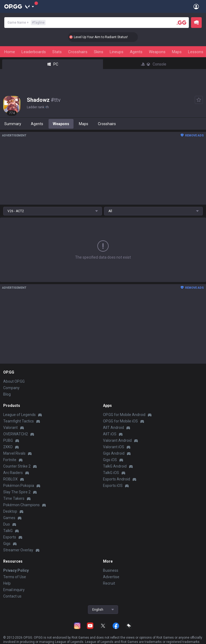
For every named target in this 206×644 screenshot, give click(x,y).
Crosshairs (78, 52)
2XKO (8, 447)
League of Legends (19, 415)
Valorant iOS (114, 447)
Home (10, 52)
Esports (10, 537)
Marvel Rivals (14, 453)
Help (7, 583)
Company (11, 388)
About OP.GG (14, 381)
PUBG (8, 440)
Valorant (10, 428)
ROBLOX (10, 479)
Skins (99, 52)
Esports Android (117, 479)
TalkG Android (115, 466)
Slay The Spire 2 (17, 492)
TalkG (8, 531)
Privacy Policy (16, 570)
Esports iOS (113, 486)
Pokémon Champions (21, 505)
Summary (13, 124)
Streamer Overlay (18, 550)
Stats (57, 52)
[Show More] (30, 6)
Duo (7, 524)
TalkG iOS (111, 473)
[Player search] (182, 23)
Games (9, 518)
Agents (136, 52)
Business (111, 570)
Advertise (111, 577)
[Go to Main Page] (13, 6)
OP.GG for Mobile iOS (120, 421)
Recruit (109, 583)
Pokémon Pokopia (19, 486)
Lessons (196, 52)
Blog (7, 394)
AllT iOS (110, 434)
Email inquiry (14, 590)
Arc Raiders (13, 473)
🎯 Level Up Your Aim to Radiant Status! (104, 37)
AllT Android (113, 428)
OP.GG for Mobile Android (124, 415)
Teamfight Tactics (19, 421)
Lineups (117, 52)
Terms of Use (15, 577)
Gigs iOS (110, 460)
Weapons (157, 52)
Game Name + (27, 23)
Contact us (12, 596)
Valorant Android (117, 440)
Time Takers (14, 498)
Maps (177, 52)
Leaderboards (34, 52)
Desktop (10, 511)
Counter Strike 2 (17, 466)
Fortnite (10, 460)
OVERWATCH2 (16, 434)
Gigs (7, 544)
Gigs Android (114, 453)
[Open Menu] (196, 6)
